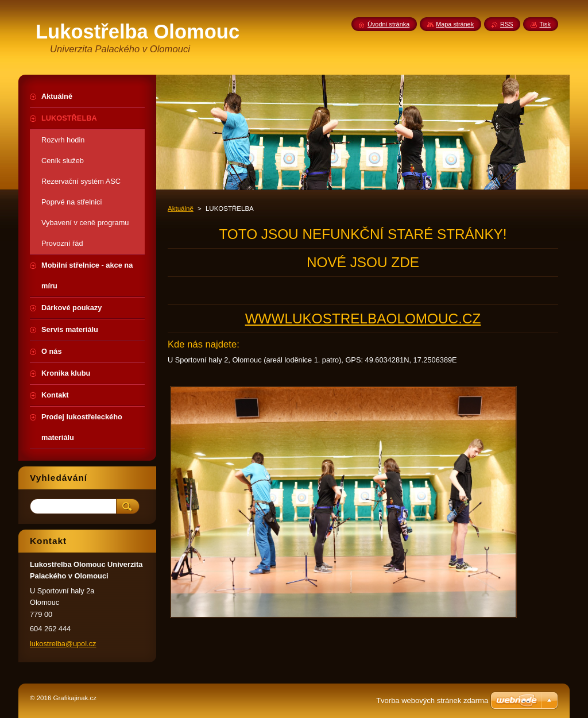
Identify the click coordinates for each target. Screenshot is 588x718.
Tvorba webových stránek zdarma (432, 700)
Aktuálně (181, 209)
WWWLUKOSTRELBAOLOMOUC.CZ (363, 319)
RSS (506, 24)
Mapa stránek (455, 24)
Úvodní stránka (388, 24)
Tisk (545, 24)
